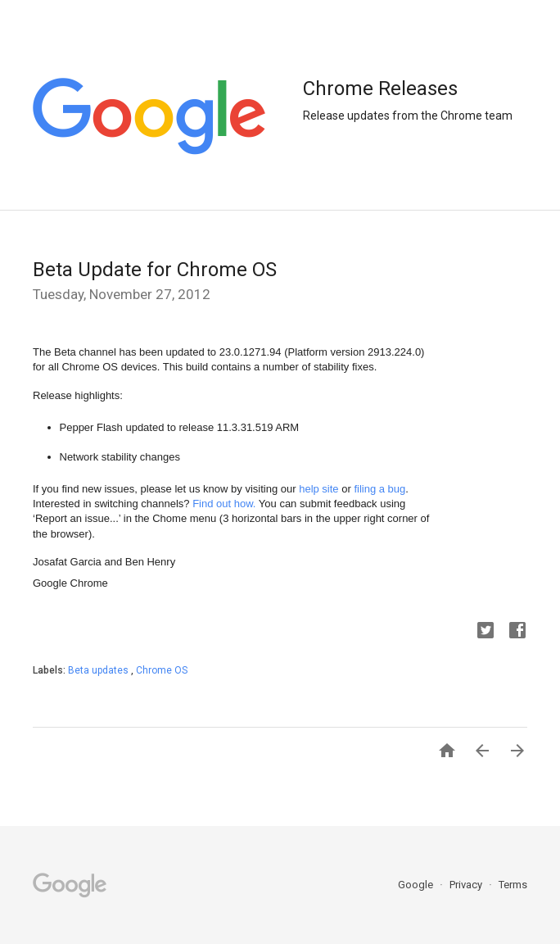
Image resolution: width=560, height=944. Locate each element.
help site (318, 489)
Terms (513, 885)
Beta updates (99, 670)
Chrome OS (162, 670)
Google (417, 885)
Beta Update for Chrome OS (155, 270)
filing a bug (379, 489)
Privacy (467, 885)
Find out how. (224, 504)
